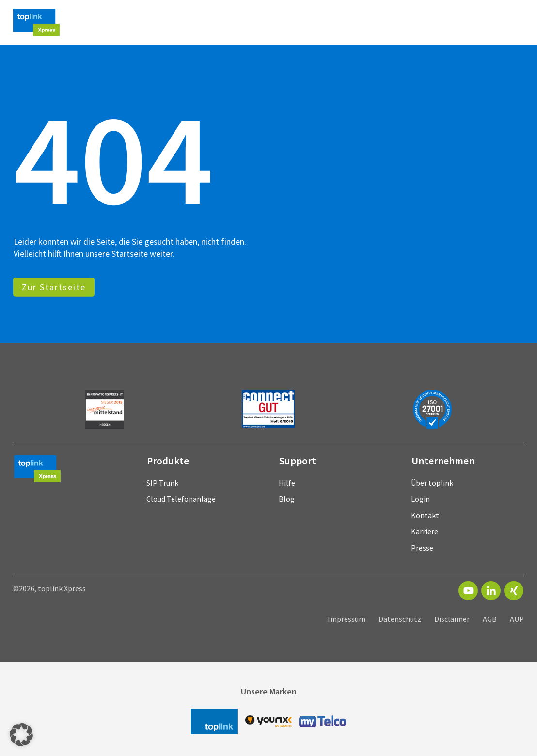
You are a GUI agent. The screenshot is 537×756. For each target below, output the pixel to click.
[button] (21, 735)
